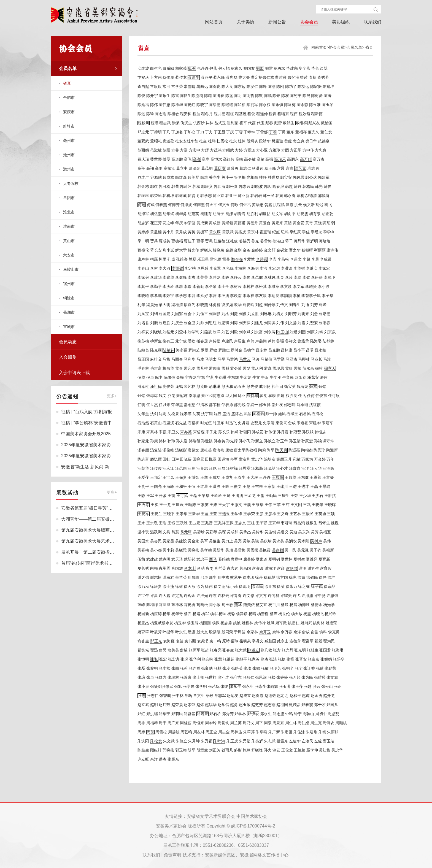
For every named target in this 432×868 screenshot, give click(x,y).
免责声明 (172, 855)
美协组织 (341, 22)
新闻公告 (277, 22)
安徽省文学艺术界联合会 (211, 816)
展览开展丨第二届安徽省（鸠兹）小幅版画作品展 (110, 552)
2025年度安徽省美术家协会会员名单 (97, 445)
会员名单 (354, 47)
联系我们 (372, 22)
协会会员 (309, 22)
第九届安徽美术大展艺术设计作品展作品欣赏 (105, 541)
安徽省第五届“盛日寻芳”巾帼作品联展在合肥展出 (109, 508)
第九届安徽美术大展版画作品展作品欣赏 (101, 530)
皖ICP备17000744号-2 (253, 826)
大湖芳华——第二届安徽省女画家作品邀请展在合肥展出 (116, 519)
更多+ (112, 396)
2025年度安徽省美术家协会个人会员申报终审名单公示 (115, 456)
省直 (369, 47)
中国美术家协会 (252, 816)
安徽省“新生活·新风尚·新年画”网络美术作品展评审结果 (115, 467)
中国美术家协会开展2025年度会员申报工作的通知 (110, 434)
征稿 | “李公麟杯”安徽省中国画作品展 (98, 423)
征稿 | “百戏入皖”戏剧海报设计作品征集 (100, 412)
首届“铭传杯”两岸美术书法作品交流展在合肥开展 (109, 563)
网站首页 (214, 22)
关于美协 (245, 22)
